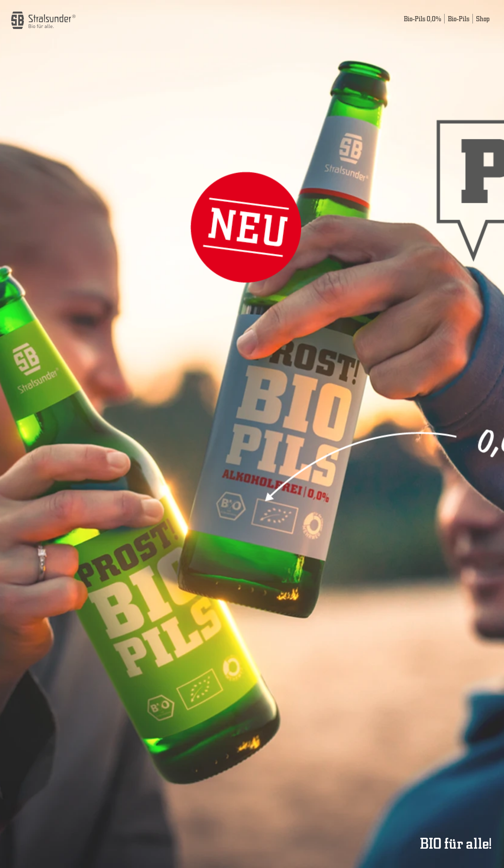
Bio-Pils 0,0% (422, 19)
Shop (483, 19)
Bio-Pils (459, 19)
